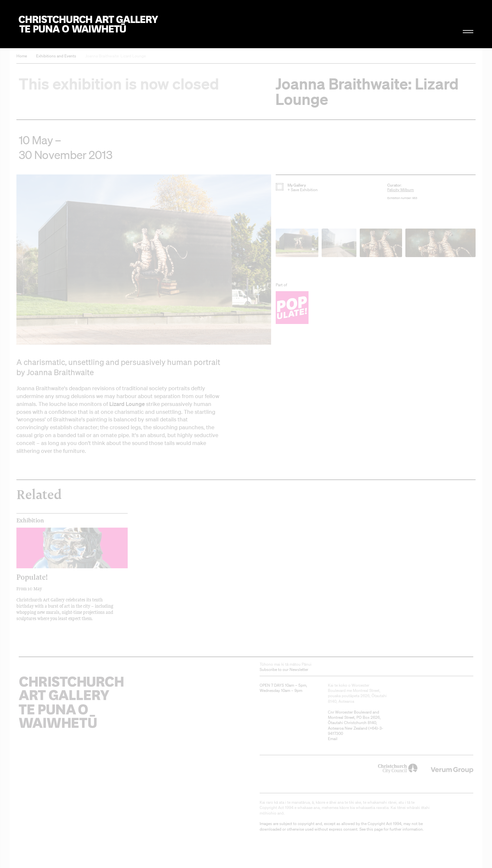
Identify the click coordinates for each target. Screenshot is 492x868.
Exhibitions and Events (56, 56)
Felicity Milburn (401, 190)
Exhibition (30, 520)
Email (333, 739)
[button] (144, 260)
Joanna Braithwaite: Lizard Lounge (116, 56)
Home (22, 56)
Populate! (32, 577)
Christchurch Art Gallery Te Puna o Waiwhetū (88, 24)
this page (375, 829)
